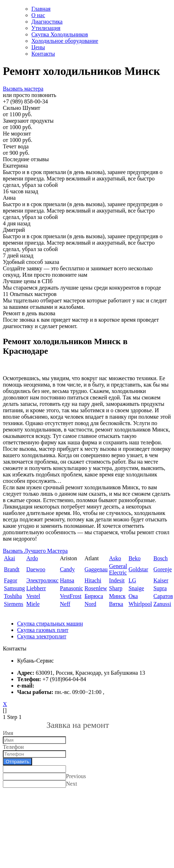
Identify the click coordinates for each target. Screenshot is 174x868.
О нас (38, 15)
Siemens (14, 604)
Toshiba (13, 596)
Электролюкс (42, 580)
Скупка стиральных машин (50, 624)
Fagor (11, 580)
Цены (38, 47)
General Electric (118, 569)
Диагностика (47, 22)
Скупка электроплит (42, 636)
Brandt (12, 569)
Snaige (136, 588)
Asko (115, 558)
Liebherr (36, 588)
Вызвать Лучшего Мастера (35, 551)
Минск (117, 596)
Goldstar (138, 569)
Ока (133, 596)
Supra (160, 588)
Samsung (14, 588)
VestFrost (71, 596)
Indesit (117, 580)
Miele (33, 604)
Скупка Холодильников (60, 34)
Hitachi (93, 580)
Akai (9, 558)
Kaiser (161, 580)
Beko (134, 558)
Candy (67, 569)
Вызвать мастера (23, 89)
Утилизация (46, 28)
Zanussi (162, 604)
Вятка (116, 604)
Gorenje (163, 569)
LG (132, 580)
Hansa (67, 580)
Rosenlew (96, 588)
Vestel (33, 596)
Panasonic (71, 588)
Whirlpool (140, 604)
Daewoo (36, 569)
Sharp (116, 588)
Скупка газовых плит (43, 630)
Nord (90, 604)
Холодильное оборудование (65, 41)
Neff (65, 604)
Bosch (160, 558)
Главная (41, 9)
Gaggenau (96, 569)
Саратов (163, 596)
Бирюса (94, 596)
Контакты (43, 54)
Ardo (32, 558)
